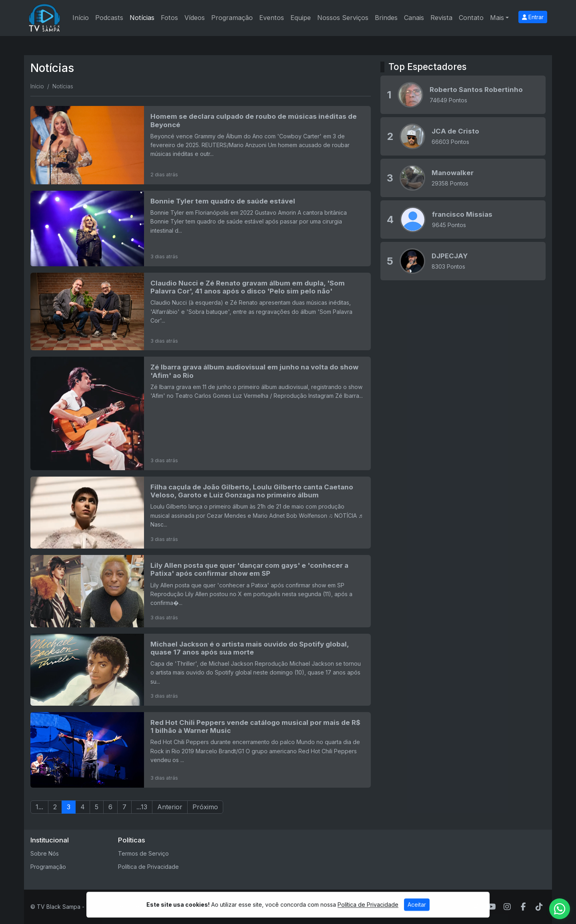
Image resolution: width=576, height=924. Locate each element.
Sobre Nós (45, 853)
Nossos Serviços (343, 18)
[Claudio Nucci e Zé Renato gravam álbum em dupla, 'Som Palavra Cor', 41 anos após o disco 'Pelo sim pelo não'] (201, 312)
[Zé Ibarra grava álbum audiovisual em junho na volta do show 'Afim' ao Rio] (201, 413)
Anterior (170, 807)
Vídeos (195, 18)
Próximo (205, 807)
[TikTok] (539, 907)
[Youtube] (491, 907)
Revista (441, 18)
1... (39, 807)
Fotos (169, 18)
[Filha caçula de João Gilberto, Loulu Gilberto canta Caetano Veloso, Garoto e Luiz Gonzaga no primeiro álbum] (201, 513)
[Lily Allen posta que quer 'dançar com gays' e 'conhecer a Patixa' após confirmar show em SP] (201, 591)
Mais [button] (497, 18)
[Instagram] (507, 907)
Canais (414, 18)
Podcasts (109, 18)
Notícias (142, 18)
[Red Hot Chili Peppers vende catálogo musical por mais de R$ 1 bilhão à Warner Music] (201, 750)
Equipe (301, 18)
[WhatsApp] (475, 907)
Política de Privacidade (148, 867)
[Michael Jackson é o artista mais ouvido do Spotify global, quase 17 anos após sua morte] (201, 670)
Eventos (272, 18)
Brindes (386, 18)
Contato (471, 18)
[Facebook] (523, 907)
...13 (142, 807)
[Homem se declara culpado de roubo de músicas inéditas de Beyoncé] (201, 145)
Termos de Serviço (143, 853)
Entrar (533, 17)
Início (81, 18)
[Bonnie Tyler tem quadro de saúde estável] (201, 229)
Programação (232, 18)
